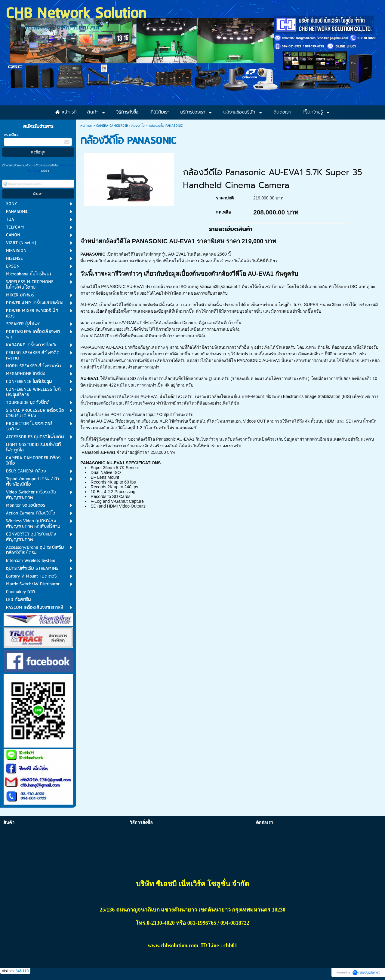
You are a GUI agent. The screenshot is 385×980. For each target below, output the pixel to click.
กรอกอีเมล (12, 135)
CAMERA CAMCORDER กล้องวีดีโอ (120, 126)
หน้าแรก (86, 126)
